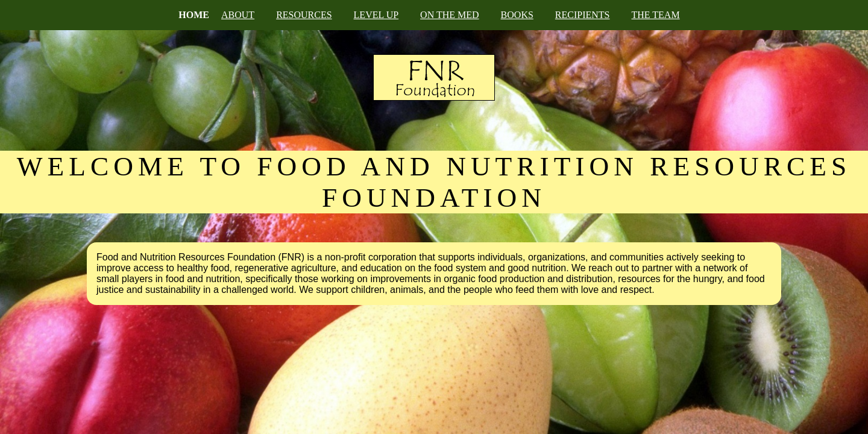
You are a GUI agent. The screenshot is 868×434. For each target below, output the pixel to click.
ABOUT (238, 15)
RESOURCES (304, 15)
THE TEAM (656, 15)
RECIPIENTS (583, 15)
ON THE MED (449, 15)
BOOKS (517, 15)
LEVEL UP (376, 15)
